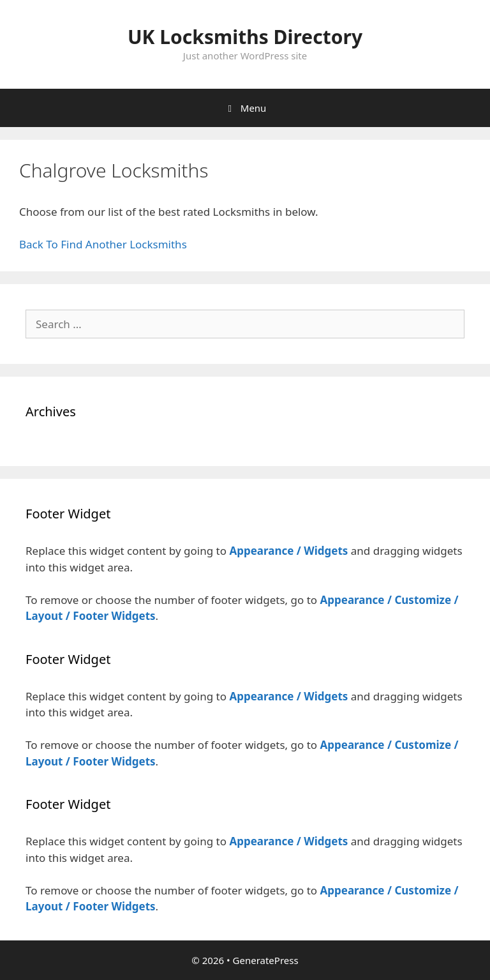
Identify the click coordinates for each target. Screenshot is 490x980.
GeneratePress (266, 960)
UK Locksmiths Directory (245, 37)
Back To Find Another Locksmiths (103, 244)
